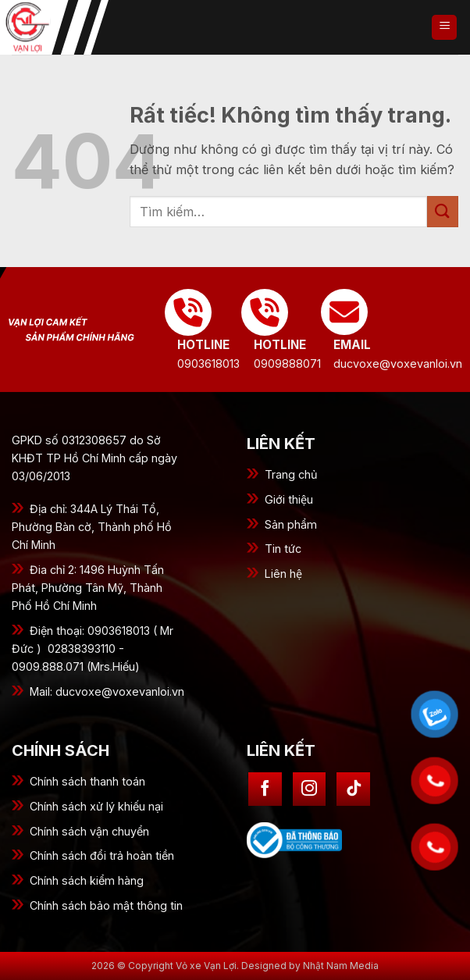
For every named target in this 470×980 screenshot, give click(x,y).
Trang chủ (291, 474)
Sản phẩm (291, 524)
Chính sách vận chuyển (89, 831)
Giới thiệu (289, 499)
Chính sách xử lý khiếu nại (96, 806)
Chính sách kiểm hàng (87, 880)
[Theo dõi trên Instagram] (310, 789)
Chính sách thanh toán (87, 781)
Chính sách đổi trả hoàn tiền (102, 855)
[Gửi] (443, 211)
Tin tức (283, 549)
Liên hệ (283, 574)
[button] (444, 27)
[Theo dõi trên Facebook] (265, 789)
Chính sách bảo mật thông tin (106, 905)
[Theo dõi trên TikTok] (353, 789)
